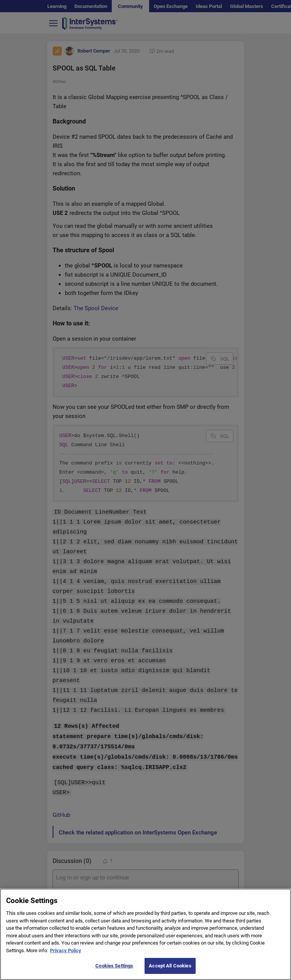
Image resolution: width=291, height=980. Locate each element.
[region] (145, 934)
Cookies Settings (114, 966)
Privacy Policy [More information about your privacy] (66, 950)
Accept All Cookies (170, 966)
